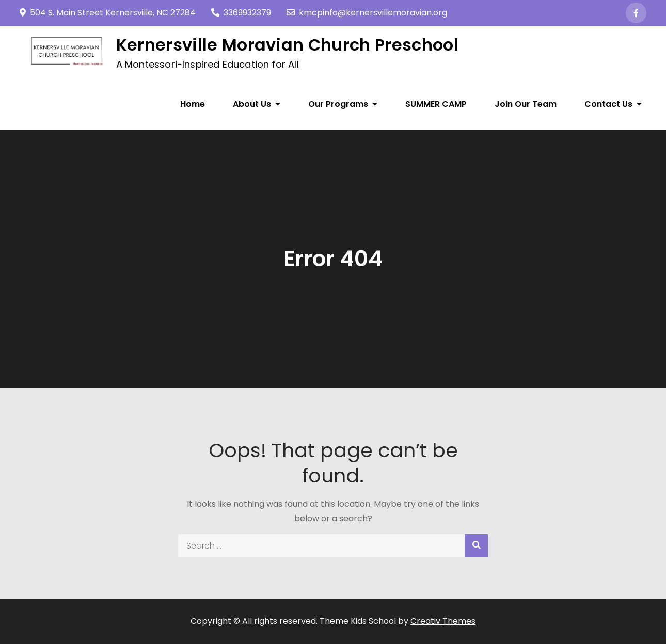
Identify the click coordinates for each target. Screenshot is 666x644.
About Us (252, 104)
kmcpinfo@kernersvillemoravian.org (367, 13)
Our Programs (338, 104)
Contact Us (608, 104)
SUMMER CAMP (436, 104)
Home (193, 104)
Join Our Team (526, 104)
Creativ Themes (443, 621)
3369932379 (241, 13)
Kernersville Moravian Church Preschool (287, 45)
